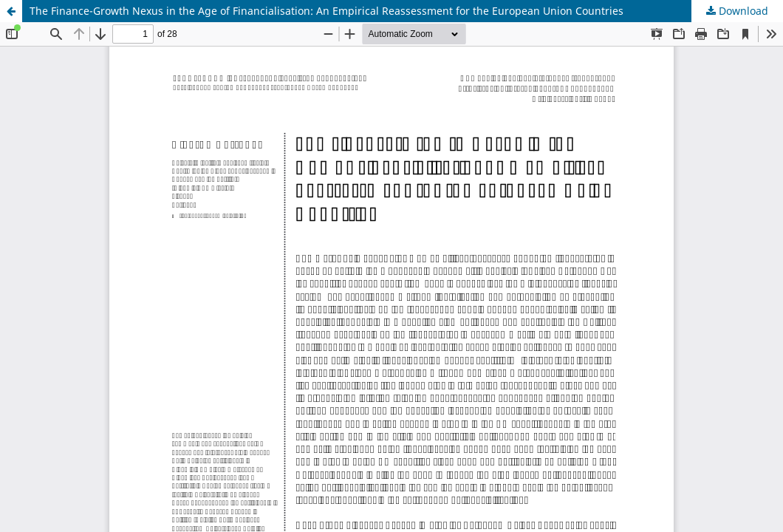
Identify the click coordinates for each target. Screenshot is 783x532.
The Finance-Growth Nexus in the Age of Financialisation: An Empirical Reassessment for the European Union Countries (326, 11)
